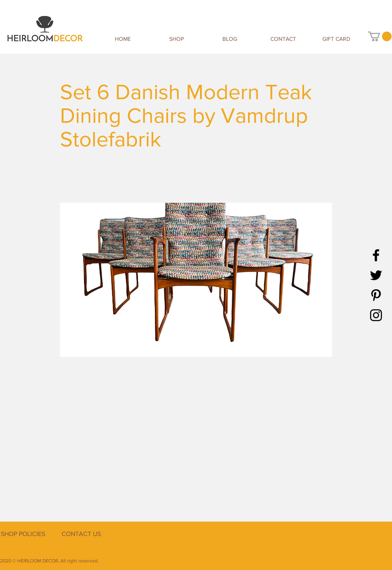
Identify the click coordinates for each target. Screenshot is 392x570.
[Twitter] (376, 275)
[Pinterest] (376, 295)
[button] (380, 36)
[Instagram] (376, 315)
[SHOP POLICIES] (23, 534)
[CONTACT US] (81, 534)
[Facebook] (376, 255)
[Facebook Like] (342, 543)
